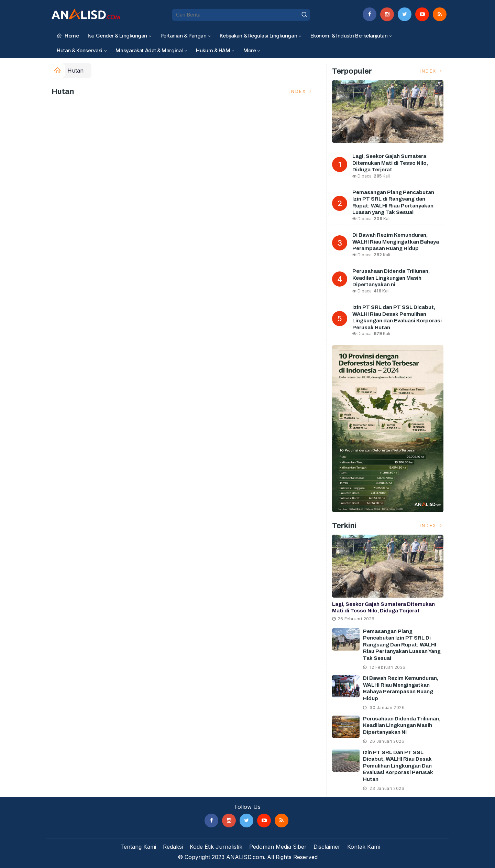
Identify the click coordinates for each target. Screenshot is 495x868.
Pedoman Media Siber (278, 847)
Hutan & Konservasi (80, 50)
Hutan (75, 71)
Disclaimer (327, 847)
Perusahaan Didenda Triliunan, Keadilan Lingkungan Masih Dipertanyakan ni (391, 278)
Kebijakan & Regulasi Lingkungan (258, 36)
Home (68, 36)
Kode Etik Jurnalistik (216, 847)
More (250, 50)
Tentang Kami (138, 847)
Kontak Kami (364, 847)
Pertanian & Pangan (184, 36)
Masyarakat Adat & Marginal (149, 50)
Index (301, 91)
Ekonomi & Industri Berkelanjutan (349, 36)
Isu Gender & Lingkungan (117, 36)
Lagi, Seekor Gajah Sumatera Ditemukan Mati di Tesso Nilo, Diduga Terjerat (390, 163)
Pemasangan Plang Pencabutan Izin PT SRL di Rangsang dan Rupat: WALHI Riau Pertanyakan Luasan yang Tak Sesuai (402, 645)
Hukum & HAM (213, 50)
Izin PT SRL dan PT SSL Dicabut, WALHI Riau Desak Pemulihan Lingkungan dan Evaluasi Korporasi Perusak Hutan (398, 766)
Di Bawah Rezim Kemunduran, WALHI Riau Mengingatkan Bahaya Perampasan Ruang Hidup (396, 242)
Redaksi (173, 847)
